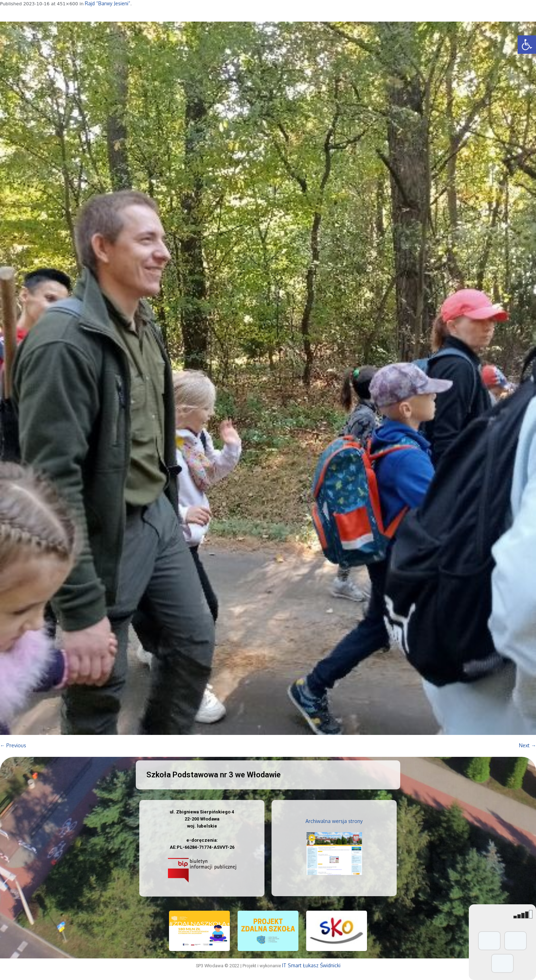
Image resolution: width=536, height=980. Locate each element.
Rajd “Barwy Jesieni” (107, 3)
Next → (528, 745)
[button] (527, 45)
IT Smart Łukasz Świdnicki (311, 965)
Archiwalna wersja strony (334, 821)
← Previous (13, 745)
